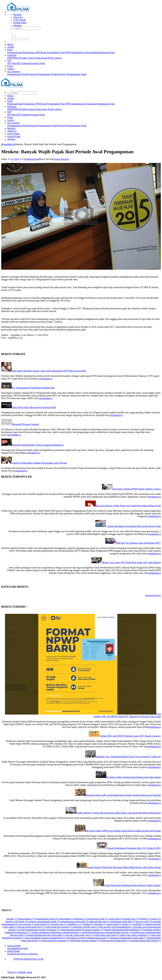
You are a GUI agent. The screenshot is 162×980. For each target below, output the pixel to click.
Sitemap (17, 25)
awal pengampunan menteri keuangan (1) (40, 930)
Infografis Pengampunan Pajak (71, 74)
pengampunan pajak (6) (47, 919)
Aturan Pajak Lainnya (51, 58)
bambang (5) (80, 919)
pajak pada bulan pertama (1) (55, 941)
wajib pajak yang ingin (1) (107, 935)
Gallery (11, 69)
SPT (9, 61)
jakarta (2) (127, 924)
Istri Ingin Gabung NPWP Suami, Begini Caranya (137, 489)
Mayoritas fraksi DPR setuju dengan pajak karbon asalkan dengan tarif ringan (123, 831)
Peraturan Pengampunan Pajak (42, 74)
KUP (18, 58)
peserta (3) (156, 919)
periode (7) (12, 919)
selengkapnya (46, 379)
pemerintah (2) (114, 924)
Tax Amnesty (14, 71)
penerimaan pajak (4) (97, 919)
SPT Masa (12, 63)
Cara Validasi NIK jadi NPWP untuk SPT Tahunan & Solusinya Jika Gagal (127, 715)
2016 (16, 159)
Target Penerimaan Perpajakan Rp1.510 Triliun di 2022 (134, 848)
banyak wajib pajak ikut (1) (31, 927)
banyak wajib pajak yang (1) (79, 935)
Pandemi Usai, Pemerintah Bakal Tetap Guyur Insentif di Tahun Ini (128, 757)
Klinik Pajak (13, 951)
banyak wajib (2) (144, 921)
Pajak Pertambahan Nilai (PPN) (56, 52)
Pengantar (12, 52)
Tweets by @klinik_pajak (20, 972)
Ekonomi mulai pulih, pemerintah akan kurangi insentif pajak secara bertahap (123, 795)
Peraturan (12, 55)
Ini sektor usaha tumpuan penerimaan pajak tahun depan (134, 777)
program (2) (100, 924)
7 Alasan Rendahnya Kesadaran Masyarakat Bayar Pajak (133, 526)
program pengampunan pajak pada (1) (128, 938)
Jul (12, 159)
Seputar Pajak (14, 946)
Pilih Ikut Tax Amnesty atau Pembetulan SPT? (138, 543)
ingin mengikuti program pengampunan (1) (46, 938)
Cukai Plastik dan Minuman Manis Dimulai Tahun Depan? (132, 885)
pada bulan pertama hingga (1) (85, 941)
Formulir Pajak (38, 63)
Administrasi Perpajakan (83, 52)
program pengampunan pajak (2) (44, 921)
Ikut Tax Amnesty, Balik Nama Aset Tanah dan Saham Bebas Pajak (128, 506)
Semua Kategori (61, 159)
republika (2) (139, 924)
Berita (10, 44)
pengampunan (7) (26, 919)
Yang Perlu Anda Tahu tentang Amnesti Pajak (34, 407)
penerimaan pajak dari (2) (123, 921)
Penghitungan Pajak (105, 52)
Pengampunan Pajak (17, 74)
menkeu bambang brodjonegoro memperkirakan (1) (56, 932)
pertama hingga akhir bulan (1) (146, 941)
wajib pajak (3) (115, 919)
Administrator (32, 159)
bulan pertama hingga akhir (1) (115, 941)
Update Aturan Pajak (30, 58)
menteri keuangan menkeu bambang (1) (123, 930)
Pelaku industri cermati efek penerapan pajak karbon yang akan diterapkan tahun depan (119, 813)
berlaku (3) (145, 919)
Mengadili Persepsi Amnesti (25, 424)
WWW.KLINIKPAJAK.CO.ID (28, 959)
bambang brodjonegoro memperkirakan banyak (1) (107, 932)
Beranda (17, 14)
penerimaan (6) (66, 919)
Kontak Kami (20, 23)
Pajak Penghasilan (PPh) (29, 52)
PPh (9, 58)
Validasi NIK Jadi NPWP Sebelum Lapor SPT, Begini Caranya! (130, 736)
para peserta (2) (27, 924)
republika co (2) (75, 924)
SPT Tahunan (24, 63)
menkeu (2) (88, 924)
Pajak (10, 50)
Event (10, 66)
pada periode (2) (43, 924)
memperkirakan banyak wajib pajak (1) (46, 935)
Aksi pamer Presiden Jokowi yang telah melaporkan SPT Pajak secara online (49, 371)
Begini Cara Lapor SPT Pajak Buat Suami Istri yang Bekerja (131, 562)
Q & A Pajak (19, 20)
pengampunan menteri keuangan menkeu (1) (82, 930)
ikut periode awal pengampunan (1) (116, 927)
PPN (13, 58)
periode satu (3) (131, 919)
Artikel (11, 47)
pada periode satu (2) (99, 921)
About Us (18, 17)
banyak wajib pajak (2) (16, 921)
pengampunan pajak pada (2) (74, 921)
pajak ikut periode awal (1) (85, 927)
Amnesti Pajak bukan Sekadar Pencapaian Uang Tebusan (39, 463)
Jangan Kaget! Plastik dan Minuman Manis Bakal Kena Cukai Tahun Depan (124, 867)
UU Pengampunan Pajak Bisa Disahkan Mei (33, 388)
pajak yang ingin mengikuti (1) (135, 935)
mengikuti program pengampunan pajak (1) (88, 938)
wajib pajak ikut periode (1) (58, 927)
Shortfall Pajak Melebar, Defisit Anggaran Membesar (38, 445)
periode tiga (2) (59, 924)
